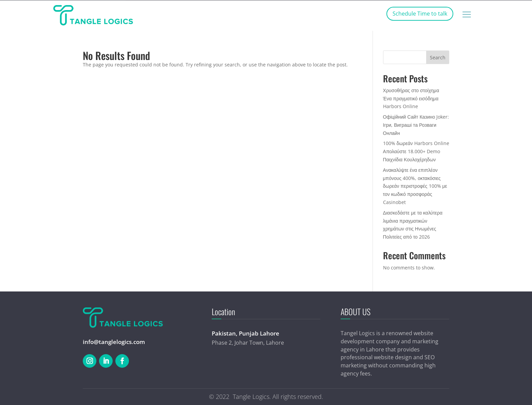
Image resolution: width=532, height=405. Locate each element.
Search (438, 57)
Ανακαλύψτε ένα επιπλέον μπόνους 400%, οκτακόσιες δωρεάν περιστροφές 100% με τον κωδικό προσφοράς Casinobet (415, 186)
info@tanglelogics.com (114, 342)
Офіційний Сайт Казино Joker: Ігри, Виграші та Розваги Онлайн (416, 125)
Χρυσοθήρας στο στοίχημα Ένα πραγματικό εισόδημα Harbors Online (411, 98)
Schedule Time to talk (420, 14)
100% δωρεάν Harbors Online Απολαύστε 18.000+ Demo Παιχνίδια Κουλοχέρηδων (416, 151)
